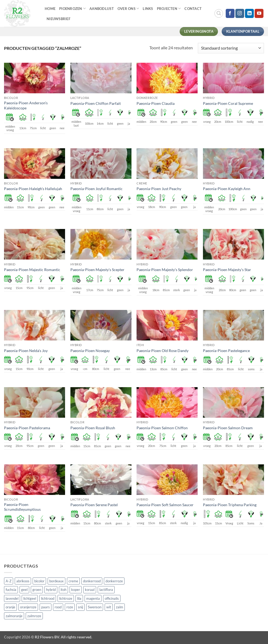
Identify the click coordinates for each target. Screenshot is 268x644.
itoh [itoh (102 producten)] (63, 590)
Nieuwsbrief (58, 19)
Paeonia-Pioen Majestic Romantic (32, 270)
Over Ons (128, 8)
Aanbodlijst (102, 9)
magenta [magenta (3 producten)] (93, 598)
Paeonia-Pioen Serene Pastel (94, 505)
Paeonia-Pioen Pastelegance (226, 351)
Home (50, 9)
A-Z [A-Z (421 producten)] (9, 581)
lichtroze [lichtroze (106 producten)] (66, 598)
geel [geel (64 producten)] (24, 590)
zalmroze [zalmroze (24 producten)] (34, 616)
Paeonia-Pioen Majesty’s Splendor (165, 270)
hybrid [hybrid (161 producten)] (51, 590)
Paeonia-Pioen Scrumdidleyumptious (22, 507)
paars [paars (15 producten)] (46, 607)
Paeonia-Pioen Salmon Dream (228, 428)
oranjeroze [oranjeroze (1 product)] (28, 607)
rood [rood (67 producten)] (58, 607)
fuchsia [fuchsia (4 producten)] (11, 590)
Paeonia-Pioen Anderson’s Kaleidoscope (26, 105)
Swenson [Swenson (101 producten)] (95, 607)
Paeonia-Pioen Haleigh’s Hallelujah (33, 189)
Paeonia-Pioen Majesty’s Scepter (97, 270)
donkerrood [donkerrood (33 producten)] (92, 581)
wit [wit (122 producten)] (109, 607)
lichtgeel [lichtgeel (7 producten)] (30, 598)
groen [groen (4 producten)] (37, 590)
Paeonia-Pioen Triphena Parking (230, 505)
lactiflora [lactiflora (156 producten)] (106, 590)
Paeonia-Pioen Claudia (156, 103)
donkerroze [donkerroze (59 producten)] (114, 581)
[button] (219, 13)
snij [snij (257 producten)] (80, 607)
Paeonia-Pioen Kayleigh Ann (227, 189)
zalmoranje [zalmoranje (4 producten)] (14, 616)
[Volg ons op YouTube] (259, 13)
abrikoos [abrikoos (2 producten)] (23, 581)
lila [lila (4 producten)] (79, 598)
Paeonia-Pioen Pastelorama (27, 428)
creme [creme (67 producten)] (73, 581)
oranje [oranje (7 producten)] (10, 607)
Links (148, 9)
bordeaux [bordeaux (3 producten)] (56, 581)
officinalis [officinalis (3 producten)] (112, 598)
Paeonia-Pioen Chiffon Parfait (96, 103)
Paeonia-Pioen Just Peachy (159, 189)
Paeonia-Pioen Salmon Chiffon (162, 428)
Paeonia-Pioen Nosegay (90, 351)
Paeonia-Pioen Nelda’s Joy (26, 351)
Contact (193, 9)
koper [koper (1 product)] (76, 590)
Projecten (169, 8)
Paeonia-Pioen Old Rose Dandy (163, 351)
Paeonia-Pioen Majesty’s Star (227, 270)
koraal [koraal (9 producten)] (90, 590)
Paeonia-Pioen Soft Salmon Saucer (165, 505)
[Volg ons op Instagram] (240, 13)
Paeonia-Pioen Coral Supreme (228, 103)
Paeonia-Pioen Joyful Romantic (97, 189)
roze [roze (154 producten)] (70, 607)
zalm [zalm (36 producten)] (120, 607)
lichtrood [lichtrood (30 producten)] (48, 598)
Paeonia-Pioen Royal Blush (93, 428)
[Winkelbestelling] (231, 48)
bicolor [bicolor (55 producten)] (39, 581)
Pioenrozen (72, 8)
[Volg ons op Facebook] (230, 13)
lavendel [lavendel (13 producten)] (12, 598)
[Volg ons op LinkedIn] (249, 13)
